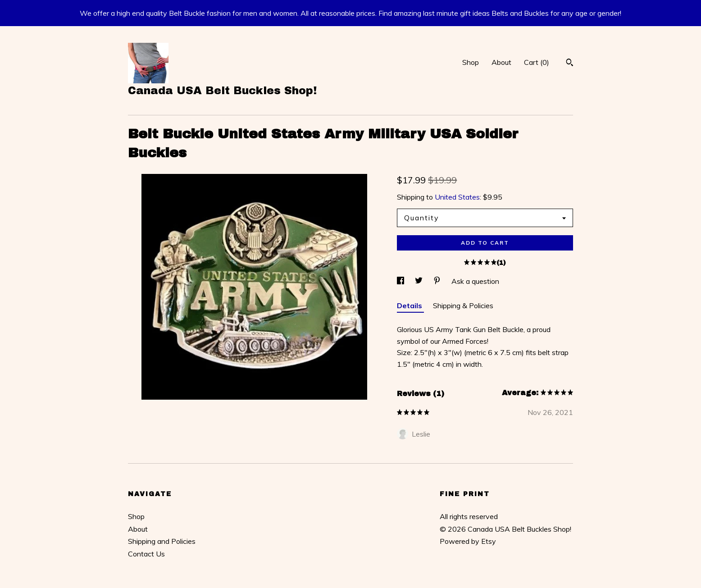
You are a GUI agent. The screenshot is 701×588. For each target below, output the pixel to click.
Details (410, 305)
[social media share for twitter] (420, 281)
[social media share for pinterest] (438, 281)
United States (457, 197)
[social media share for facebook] (401, 281)
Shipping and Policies (162, 541)
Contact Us (146, 554)
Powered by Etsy (468, 541)
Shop (471, 62)
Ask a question (475, 281)
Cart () (537, 62)
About (501, 62)
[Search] (570, 64)
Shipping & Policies (463, 305)
